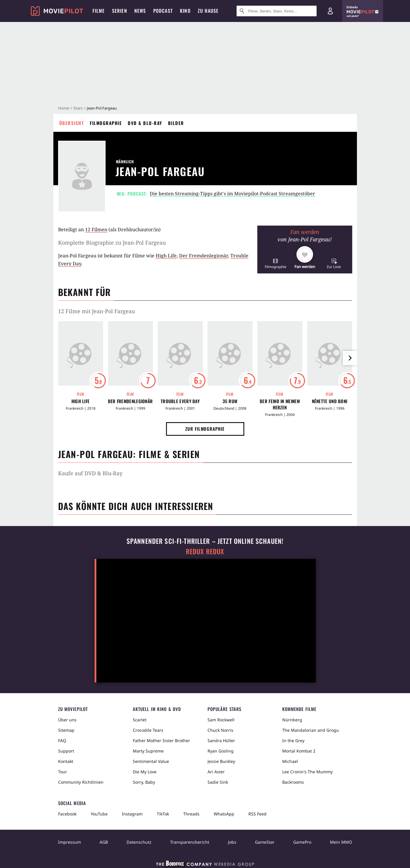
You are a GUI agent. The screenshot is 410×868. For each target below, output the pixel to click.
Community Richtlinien (81, 782)
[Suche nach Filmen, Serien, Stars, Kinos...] (277, 11)
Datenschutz (139, 842)
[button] (276, 263)
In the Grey (293, 741)
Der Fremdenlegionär (204, 256)
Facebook (67, 814)
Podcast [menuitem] (163, 11)
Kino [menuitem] (185, 11)
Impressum (70, 842)
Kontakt (66, 761)
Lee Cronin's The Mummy (307, 772)
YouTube (99, 814)
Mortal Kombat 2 (299, 751)
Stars (78, 108)
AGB (104, 842)
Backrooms (293, 782)
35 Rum (230, 401)
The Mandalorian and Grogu (311, 730)
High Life (166, 256)
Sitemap (66, 730)
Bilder (176, 123)
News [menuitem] (140, 11)
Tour (63, 772)
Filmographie (106, 123)
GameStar (265, 842)
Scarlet (140, 720)
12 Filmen (96, 229)
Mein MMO (341, 842)
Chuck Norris (220, 730)
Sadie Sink (218, 782)
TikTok (163, 814)
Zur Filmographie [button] (205, 429)
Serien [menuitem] (120, 11)
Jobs (232, 842)
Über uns (67, 720)
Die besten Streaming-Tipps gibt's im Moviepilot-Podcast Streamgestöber (232, 194)
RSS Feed (257, 814)
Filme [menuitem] (99, 11)
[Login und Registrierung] (330, 11)
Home (64, 108)
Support (66, 751)
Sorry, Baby (144, 782)
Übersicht (72, 123)
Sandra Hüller (221, 741)
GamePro (302, 842)
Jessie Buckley (221, 761)
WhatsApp (224, 814)
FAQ (62, 741)
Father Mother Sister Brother (161, 741)
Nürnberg (292, 720)
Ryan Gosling (221, 751)
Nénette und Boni (330, 401)
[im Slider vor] (350, 358)
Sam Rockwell (221, 720)
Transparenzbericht (190, 842)
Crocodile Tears (148, 730)
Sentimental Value (151, 761)
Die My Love (145, 772)
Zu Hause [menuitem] (208, 11)
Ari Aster (216, 772)
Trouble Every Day (180, 401)
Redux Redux (205, 551)
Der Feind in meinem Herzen (280, 404)
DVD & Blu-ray (145, 123)
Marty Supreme (148, 751)
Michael (290, 761)
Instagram (132, 814)
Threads (191, 814)
